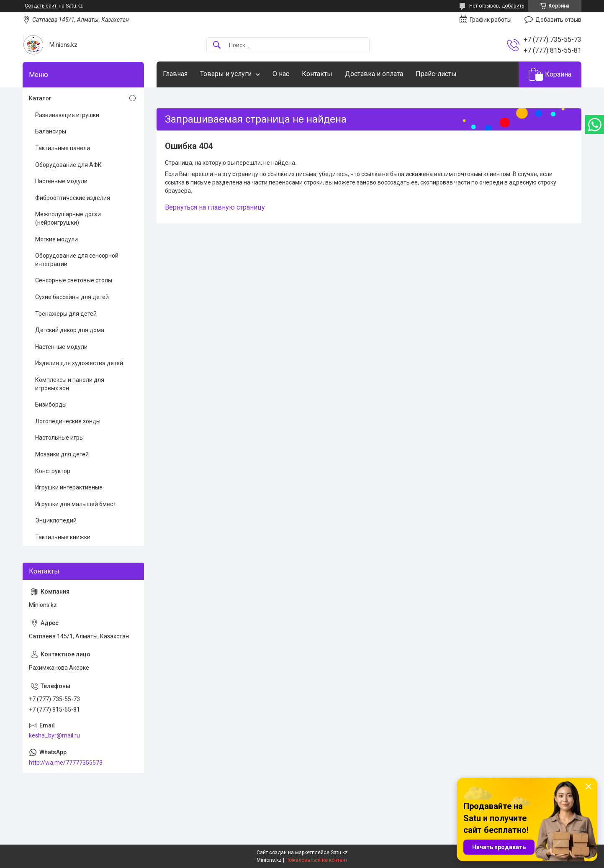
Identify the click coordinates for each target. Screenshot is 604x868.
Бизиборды (51, 405)
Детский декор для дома (70, 330)
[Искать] (217, 45)
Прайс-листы (436, 74)
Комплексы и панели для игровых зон (70, 384)
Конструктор (53, 471)
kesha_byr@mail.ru (54, 735)
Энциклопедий (56, 520)
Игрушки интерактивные (69, 487)
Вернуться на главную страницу (215, 207)
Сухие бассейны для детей (72, 297)
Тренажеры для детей (66, 314)
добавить (513, 6)
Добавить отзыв (558, 20)
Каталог (40, 98)
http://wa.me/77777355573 (66, 763)
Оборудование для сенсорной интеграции (77, 260)
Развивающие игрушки (67, 115)
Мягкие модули (57, 239)
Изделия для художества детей (79, 363)
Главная (175, 74)
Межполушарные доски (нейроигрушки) (68, 218)
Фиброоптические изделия (73, 198)
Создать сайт (41, 6)
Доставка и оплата (374, 74)
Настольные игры (59, 438)
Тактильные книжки (63, 537)
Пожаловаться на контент (316, 860)
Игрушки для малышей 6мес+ (76, 504)
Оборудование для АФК (68, 165)
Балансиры (51, 131)
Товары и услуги (226, 74)
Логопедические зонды (68, 421)
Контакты (317, 74)
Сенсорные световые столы (74, 280)
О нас (281, 74)
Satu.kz (339, 853)
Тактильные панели (63, 148)
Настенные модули (61, 181)
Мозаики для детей (62, 454)
